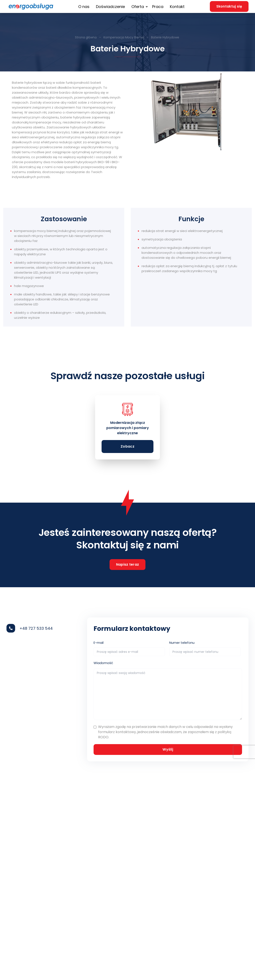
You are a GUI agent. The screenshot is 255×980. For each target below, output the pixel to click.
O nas (84, 7)
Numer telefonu (182, 643)
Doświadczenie (110, 7)
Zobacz (127, 446)
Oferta (138, 7)
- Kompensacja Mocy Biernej (121, 37)
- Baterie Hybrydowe (163, 37)
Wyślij (168, 749)
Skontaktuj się (229, 6)
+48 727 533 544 (36, 628)
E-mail (99, 643)
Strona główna (86, 37)
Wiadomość (103, 663)
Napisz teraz (128, 564)
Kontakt (177, 7)
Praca (158, 7)
